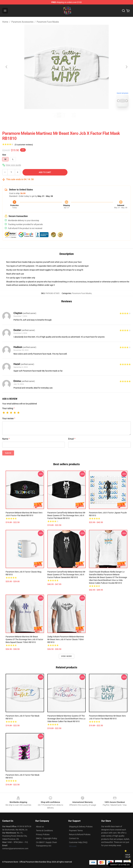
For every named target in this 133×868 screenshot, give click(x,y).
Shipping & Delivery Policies (81, 827)
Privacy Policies (43, 834)
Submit (8, 453)
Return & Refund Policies (80, 834)
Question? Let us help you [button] (120, 865)
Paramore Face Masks (48, 22)
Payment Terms (76, 831)
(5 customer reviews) (24, 145)
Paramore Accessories (22, 22)
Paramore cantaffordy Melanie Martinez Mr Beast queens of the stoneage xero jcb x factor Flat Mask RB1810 (66, 515)
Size (4, 155)
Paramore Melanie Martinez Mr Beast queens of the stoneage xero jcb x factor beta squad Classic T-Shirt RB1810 (24, 639)
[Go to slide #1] (59, 115)
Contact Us (74, 838)
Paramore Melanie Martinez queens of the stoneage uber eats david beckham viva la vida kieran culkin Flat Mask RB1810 (66, 719)
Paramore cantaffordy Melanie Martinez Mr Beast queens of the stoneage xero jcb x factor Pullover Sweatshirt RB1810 (66, 575)
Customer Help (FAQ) (78, 842)
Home (5, 22)
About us (40, 827)
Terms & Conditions (44, 831)
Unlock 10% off (128, 856)
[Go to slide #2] (74, 115)
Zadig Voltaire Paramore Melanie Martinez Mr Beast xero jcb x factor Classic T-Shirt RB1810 (66, 639)
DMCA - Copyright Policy (47, 838)
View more (67, 656)
